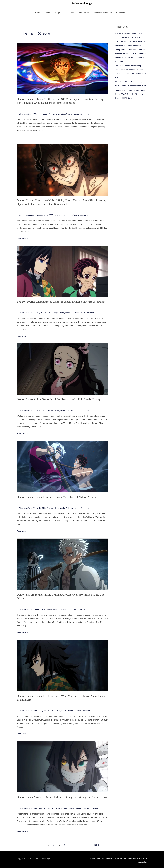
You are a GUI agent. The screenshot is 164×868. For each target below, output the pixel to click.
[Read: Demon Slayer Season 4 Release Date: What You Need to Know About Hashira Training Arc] (62, 665)
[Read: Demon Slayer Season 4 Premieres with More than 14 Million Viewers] (62, 466)
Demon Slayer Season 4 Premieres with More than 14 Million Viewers (55, 497)
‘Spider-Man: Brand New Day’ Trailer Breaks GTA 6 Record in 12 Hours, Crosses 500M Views (130, 99)
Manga (57, 14)
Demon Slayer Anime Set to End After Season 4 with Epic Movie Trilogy (57, 399)
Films (58, 114)
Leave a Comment (83, 114)
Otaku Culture (68, 114)
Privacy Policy (120, 857)
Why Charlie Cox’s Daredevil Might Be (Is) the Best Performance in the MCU (130, 87)
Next (97, 844)
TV (65, 14)
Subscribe (121, 14)
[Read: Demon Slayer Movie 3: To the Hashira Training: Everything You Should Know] (62, 766)
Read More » (22, 137)
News (63, 313)
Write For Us (83, 14)
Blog (72, 14)
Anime (47, 14)
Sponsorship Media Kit (103, 14)
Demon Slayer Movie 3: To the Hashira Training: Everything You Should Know (60, 796)
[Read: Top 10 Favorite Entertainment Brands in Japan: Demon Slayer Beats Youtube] (62, 271)
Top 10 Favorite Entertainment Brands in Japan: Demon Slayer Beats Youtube (59, 302)
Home (38, 14)
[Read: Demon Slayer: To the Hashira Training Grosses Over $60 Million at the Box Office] (62, 564)
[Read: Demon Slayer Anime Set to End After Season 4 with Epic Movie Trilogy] (62, 369)
